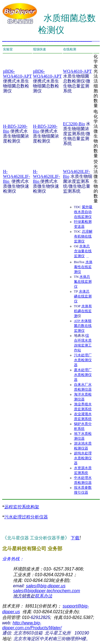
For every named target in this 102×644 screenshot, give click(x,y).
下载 (75, 538)
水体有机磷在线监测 (83, 311)
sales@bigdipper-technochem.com (47, 591)
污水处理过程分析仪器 (26, 517)
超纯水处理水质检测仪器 (83, 458)
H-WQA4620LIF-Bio (17, 176)
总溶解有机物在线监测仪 (83, 236)
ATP (78, 321)
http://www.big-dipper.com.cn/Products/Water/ (32, 625)
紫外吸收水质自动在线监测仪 (83, 212)
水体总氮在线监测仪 (83, 282)
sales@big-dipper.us (46, 586)
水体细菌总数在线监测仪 (83, 326)
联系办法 (33, 596)
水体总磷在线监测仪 (83, 296)
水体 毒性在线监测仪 (83, 267)
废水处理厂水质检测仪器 (83, 375)
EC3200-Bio (74, 124)
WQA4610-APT (77, 71)
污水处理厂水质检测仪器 (83, 360)
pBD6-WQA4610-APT (17, 74)
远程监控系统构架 (22, 507)
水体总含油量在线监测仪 (83, 251)
